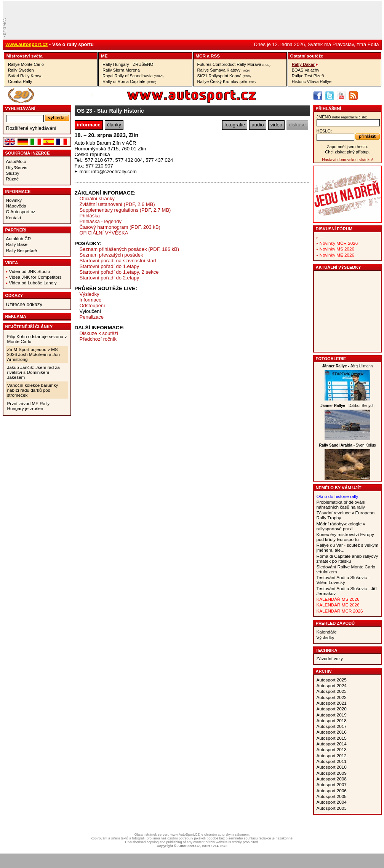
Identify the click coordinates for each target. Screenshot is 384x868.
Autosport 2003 (332, 808)
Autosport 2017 (332, 726)
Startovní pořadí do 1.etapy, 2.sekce (119, 272)
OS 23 (85, 111)
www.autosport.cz (27, 44)
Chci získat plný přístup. (347, 152)
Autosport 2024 (332, 685)
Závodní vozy (330, 658)
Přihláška (90, 216)
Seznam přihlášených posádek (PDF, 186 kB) (130, 249)
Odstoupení (92, 306)
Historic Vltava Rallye (312, 81)
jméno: (342, 117)
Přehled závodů (335, 623)
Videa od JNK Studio (30, 271)
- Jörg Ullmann (348, 366)
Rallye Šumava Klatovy (224, 70)
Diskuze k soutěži (99, 333)
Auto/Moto (16, 161)
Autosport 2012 (332, 756)
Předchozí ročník (98, 339)
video (276, 125)
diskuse (297, 125)
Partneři (16, 230)
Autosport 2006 (332, 791)
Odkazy (14, 295)
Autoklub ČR (19, 239)
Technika (327, 650)
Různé (13, 179)
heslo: (324, 131)
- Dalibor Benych (347, 406)
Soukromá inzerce (28, 153)
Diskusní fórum (334, 229)
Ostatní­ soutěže (307, 56)
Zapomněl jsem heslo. (347, 147)
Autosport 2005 (332, 796)
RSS (215, 56)
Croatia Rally (20, 81)
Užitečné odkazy (24, 304)
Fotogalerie (331, 359)
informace (89, 125)
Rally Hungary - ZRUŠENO (128, 64)
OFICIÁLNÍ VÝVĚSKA (104, 233)
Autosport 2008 (332, 779)
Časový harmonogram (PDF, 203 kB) (120, 227)
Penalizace (92, 317)
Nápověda (16, 206)
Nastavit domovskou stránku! (347, 160)
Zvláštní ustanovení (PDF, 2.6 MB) (117, 204)
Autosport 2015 (332, 738)
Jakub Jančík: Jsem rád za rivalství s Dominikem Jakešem (34, 372)
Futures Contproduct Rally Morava (234, 64)
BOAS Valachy (306, 70)
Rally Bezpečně (22, 250)
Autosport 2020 (332, 709)
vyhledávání (20, 108)
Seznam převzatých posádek (111, 255)
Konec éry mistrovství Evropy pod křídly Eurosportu (345, 537)
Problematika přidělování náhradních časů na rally (341, 504)
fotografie (235, 125)
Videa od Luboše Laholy (33, 283)
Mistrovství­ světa (25, 56)
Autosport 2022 (332, 697)
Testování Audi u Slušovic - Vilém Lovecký (343, 580)
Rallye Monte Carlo (26, 64)
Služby (13, 173)
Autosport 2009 (332, 773)
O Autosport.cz (21, 211)
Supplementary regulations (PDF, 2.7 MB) (125, 210)
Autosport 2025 (332, 680)
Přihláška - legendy (101, 221)
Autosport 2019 (332, 715)
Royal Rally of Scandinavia (133, 76)
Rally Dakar (303, 64)
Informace (18, 191)
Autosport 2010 (332, 767)
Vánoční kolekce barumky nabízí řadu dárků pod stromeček (33, 390)
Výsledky (90, 294)
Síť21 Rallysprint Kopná (224, 76)
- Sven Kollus (347, 445)
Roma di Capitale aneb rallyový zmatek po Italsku (347, 558)
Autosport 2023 (332, 691)
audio (258, 125)
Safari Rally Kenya (25, 76)
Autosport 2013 (332, 749)
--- (322, 237)
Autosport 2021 (332, 703)
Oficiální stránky (97, 199)
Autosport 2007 (332, 784)
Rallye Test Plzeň (308, 76)
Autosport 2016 (332, 732)
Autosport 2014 (332, 744)
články (114, 125)
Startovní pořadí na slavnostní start (118, 261)
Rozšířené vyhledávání (31, 128)
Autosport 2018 (332, 720)
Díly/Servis (17, 167)
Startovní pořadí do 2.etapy (110, 278)
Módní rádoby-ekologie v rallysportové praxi (341, 526)
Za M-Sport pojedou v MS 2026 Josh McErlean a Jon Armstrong (34, 354)
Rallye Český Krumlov (227, 81)
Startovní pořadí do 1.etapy (110, 266)
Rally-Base (17, 244)
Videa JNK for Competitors (35, 277)
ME (104, 56)
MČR (201, 56)
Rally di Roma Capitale (129, 81)
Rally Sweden (21, 70)
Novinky (14, 200)
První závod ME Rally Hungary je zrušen (29, 406)
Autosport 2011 (332, 761)
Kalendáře (327, 632)
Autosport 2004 (332, 802)
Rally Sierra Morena (121, 70)
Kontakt (14, 218)
